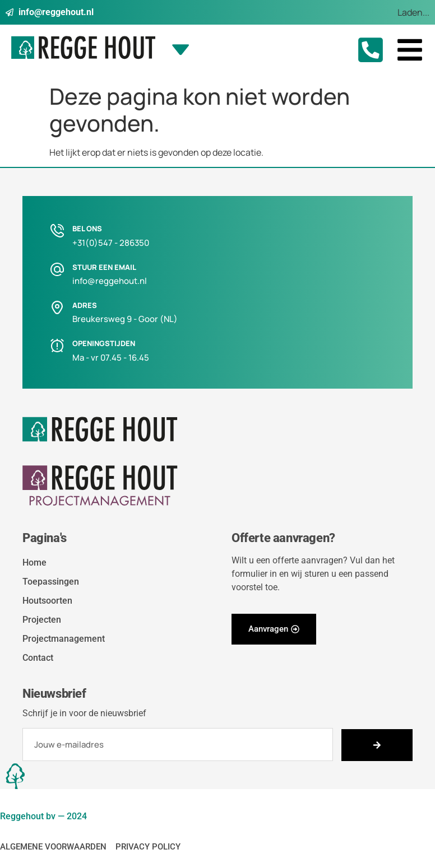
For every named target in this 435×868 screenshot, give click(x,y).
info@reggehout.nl (110, 281)
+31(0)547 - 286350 (111, 243)
